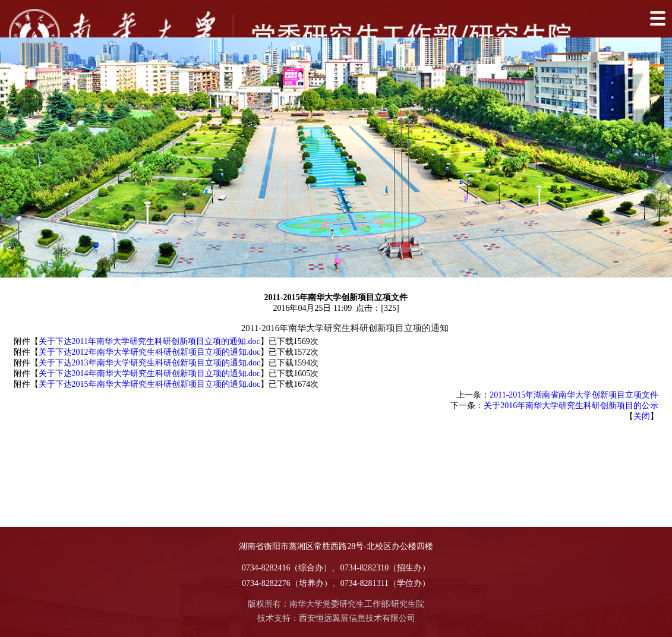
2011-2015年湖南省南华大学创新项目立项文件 (574, 395)
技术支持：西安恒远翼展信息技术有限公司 (336, 618)
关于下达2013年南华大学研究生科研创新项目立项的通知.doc (150, 363)
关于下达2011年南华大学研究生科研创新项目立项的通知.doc (149, 341)
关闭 (642, 416)
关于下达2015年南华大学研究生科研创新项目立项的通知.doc (150, 384)
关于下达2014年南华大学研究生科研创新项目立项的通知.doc (150, 373)
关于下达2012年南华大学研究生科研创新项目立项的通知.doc (150, 352)
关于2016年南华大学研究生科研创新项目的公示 (571, 406)
